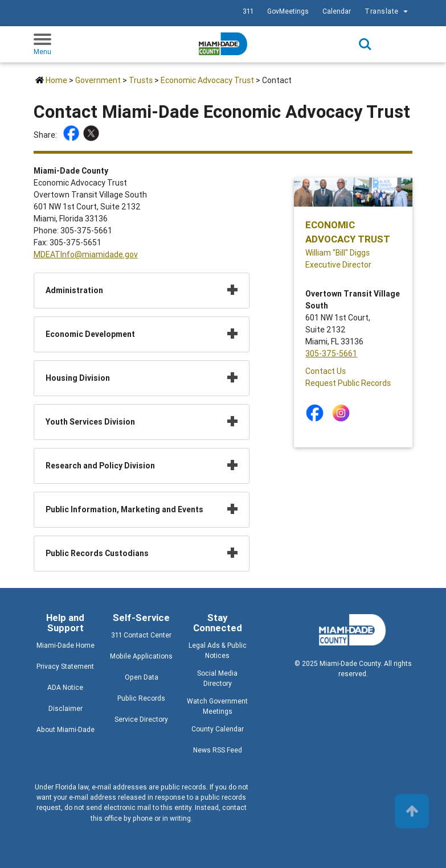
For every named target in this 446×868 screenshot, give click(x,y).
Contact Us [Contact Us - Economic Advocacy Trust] (326, 371)
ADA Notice (65, 687)
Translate (388, 11)
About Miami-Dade (66, 729)
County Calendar (218, 729)
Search (365, 44)
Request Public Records (348, 383)
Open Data (142, 677)
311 (248, 11)
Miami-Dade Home (66, 645)
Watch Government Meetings (217, 706)
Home (56, 80)
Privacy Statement (65, 666)
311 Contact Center (141, 635)
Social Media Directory (217, 678)
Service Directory (141, 719)
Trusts (141, 80)
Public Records (141, 698)
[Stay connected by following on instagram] (343, 413)
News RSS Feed (218, 750)
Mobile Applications (141, 656)
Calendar (337, 11)
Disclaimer (66, 708)
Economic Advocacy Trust (207, 80)
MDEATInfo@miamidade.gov (86, 254)
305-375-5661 (331, 353)
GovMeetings (288, 11)
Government (98, 80)
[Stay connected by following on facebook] (317, 413)
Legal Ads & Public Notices (218, 650)
